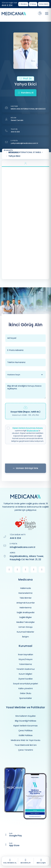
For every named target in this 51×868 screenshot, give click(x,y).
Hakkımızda (26, 588)
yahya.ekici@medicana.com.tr (24, 143)
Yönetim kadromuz (26, 669)
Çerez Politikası (26, 731)
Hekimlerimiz (26, 608)
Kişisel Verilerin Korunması (26, 726)
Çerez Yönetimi (26, 750)
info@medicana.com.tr (23, 547)
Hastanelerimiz (26, 593)
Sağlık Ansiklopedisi (26, 612)
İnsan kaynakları (26, 655)
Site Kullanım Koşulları (26, 716)
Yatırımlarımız (26, 664)
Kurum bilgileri (26, 674)
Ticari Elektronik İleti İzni (26, 745)
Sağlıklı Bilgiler (26, 617)
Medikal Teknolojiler (26, 622)
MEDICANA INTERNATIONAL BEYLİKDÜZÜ (28, 109)
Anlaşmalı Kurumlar (26, 603)
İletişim (26, 637)
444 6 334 (7, 5)
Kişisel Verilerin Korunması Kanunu (28, 428)
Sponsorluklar (26, 698)
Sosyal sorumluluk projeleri (26, 684)
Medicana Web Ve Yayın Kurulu (26, 740)
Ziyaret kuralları (26, 679)
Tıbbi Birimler (26, 598)
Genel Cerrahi (17, 120)
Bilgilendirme (33, 431)
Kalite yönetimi (26, 688)
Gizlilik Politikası (26, 735)
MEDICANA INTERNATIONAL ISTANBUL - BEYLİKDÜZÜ (26, 152)
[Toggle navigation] (47, 13)
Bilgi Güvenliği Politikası (26, 721)
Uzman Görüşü (26, 627)
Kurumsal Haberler (26, 632)
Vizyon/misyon (26, 659)
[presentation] (26, 455)
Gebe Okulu (26, 693)
